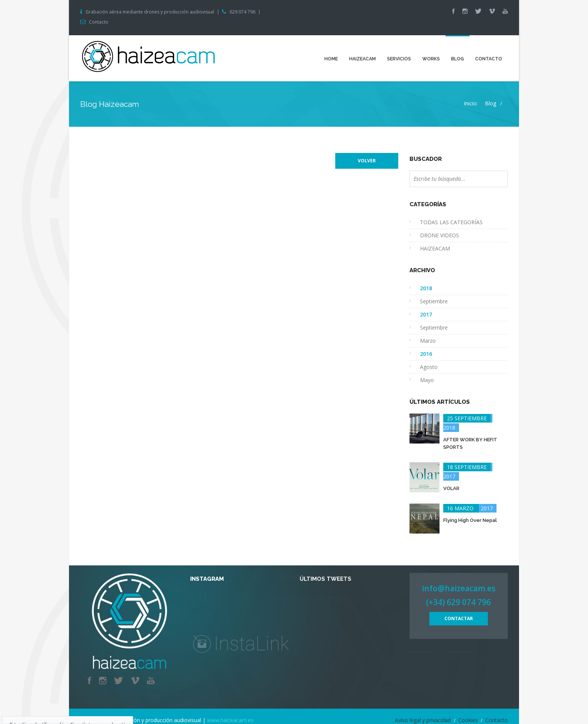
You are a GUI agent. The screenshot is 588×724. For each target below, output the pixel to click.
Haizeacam (362, 59)
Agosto (429, 367)
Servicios (399, 59)
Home (331, 59)
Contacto (99, 22)
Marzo (428, 341)
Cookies (468, 720)
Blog (457, 59)
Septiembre (434, 301)
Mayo (427, 380)
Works (431, 59)
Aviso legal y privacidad (423, 720)
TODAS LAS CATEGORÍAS (451, 222)
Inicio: (471, 103)
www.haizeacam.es (230, 720)
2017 (468, 508)
